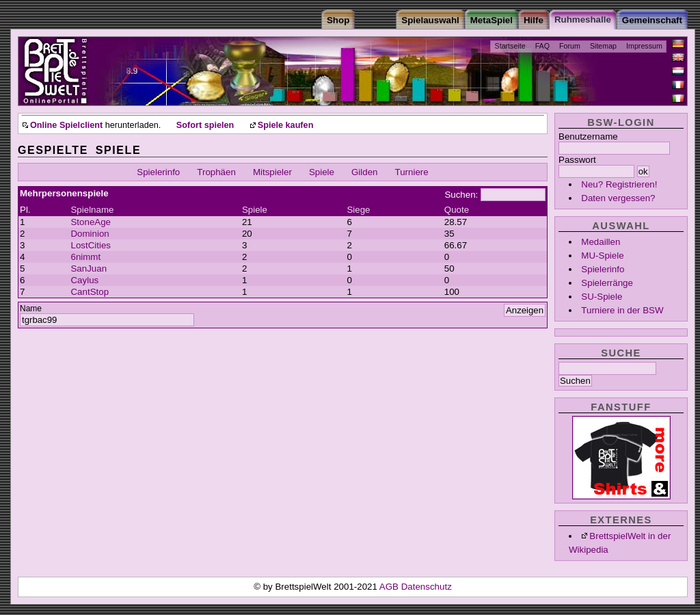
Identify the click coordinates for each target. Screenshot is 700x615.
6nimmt (85, 257)
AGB (390, 587)
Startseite (510, 46)
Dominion (90, 234)
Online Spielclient (66, 125)
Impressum (644, 46)
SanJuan (89, 269)
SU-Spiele (602, 297)
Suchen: (461, 195)
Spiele (322, 172)
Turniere (412, 172)
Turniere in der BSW (622, 310)
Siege (358, 210)
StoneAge (91, 222)
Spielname (92, 210)
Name (31, 309)
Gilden (365, 172)
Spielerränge (607, 283)
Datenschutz (427, 587)
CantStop (90, 292)
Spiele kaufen (286, 125)
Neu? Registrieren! (619, 184)
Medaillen (601, 242)
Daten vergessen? (618, 198)
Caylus (84, 280)
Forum (570, 46)
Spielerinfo (603, 269)
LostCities (91, 245)
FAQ (542, 46)
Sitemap (603, 46)
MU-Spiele (602, 256)
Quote (457, 210)
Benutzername (588, 136)
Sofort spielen (205, 125)
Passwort (577, 160)
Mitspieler (272, 172)
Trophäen (216, 172)
